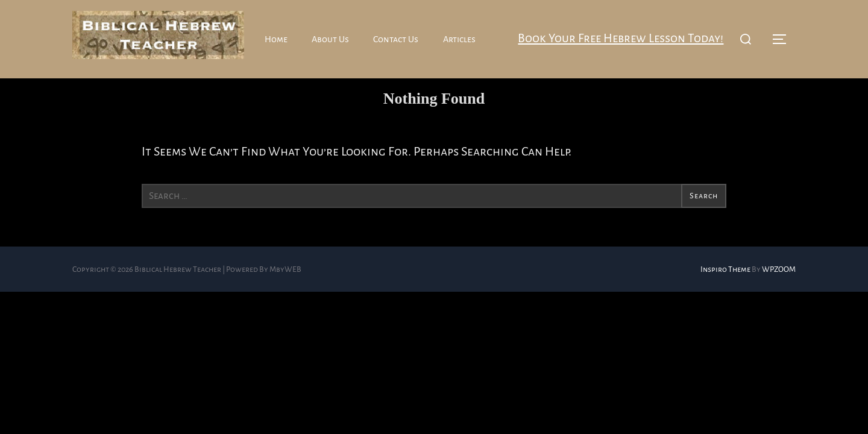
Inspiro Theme (725, 291)
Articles (461, 39)
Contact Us (398, 39)
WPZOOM (779, 291)
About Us (332, 39)
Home (276, 39)
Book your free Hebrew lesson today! (618, 39)
